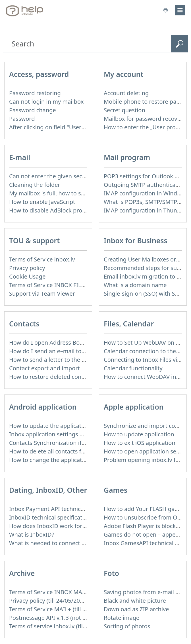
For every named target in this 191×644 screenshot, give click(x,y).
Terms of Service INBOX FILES (48, 285)
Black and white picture (135, 601)
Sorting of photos (127, 626)
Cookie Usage (27, 276)
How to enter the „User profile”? (146, 127)
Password (22, 119)
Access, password (39, 74)
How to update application (139, 434)
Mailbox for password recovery (145, 119)
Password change (33, 110)
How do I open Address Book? (49, 343)
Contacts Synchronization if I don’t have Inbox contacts (82, 443)
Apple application (134, 407)
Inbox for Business (136, 240)
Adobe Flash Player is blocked (143, 526)
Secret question (124, 110)
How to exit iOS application (140, 443)
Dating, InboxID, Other (48, 490)
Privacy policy (27, 268)
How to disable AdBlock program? (54, 210)
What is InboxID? (32, 534)
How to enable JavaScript (42, 202)
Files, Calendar (129, 324)
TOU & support (34, 240)
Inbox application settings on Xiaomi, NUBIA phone (77, 434)
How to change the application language (63, 460)
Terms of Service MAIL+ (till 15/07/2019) (62, 609)
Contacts (24, 324)
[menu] (180, 10)
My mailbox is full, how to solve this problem (68, 193)
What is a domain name (135, 285)
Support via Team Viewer (42, 294)
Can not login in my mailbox (46, 102)
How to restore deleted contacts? (53, 377)
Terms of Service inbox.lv (42, 259)
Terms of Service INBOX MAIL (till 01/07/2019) (70, 592)
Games (116, 490)
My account (124, 74)
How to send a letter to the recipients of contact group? (83, 360)
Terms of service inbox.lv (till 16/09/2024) (63, 626)
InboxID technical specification (50, 517)
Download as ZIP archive (136, 609)
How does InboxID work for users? (55, 526)
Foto (111, 573)
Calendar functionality (133, 368)
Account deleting (126, 93)
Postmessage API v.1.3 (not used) (53, 618)
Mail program (127, 157)
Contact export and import (44, 368)
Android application (43, 407)
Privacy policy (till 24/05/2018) (49, 601)
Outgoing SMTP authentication (145, 185)
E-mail (20, 157)
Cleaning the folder (35, 185)
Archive (22, 573)
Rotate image (122, 618)
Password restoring (35, 93)
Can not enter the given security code (59, 176)
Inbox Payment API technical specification (65, 509)
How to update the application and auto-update (72, 426)
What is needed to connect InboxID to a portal (70, 543)
